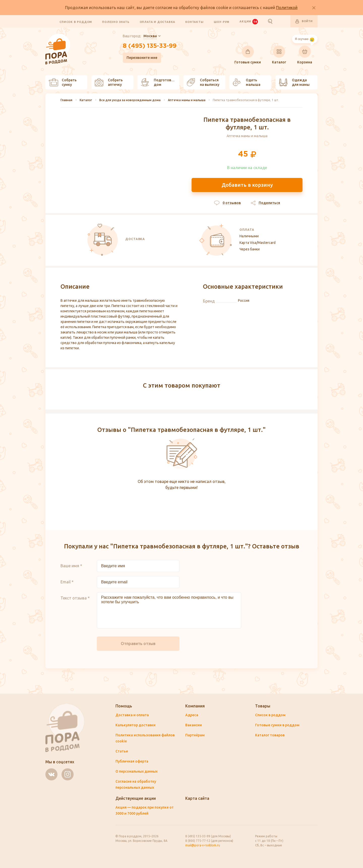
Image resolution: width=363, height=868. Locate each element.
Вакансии (194, 725)
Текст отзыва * (75, 598)
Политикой (287, 8)
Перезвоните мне (142, 58)
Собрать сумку (63, 82)
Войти (304, 21)
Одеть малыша (247, 82)
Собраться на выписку (203, 82)
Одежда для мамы (294, 82)
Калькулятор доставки (135, 725)
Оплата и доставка (158, 22)
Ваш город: (140, 36)
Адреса (192, 715)
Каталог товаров (270, 735)
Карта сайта (197, 798)
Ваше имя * (71, 566)
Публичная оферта (132, 761)
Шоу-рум (222, 22)
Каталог (279, 55)
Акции (249, 21)
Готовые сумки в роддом (277, 725)
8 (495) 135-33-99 (150, 46)
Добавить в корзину (247, 185)
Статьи (122, 751)
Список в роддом (76, 22)
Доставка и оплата (132, 715)
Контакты (194, 22)
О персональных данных (137, 771)
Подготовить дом (159, 82)
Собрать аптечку (109, 82)
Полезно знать (116, 22)
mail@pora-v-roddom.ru (203, 845)
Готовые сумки (248, 55)
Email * (67, 582)
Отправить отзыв (138, 644)
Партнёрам (195, 735)
